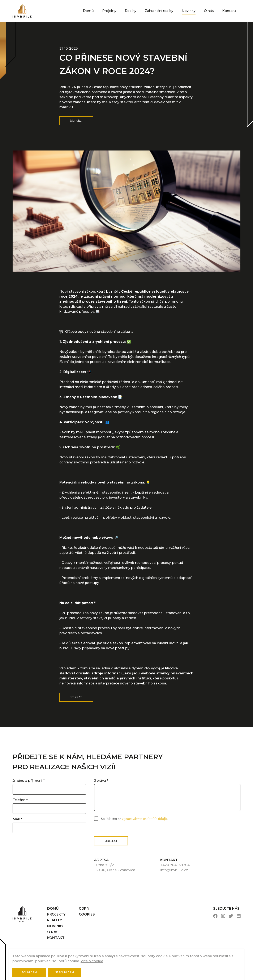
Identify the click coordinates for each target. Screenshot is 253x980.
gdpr (84, 909)
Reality (131, 11)
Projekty (109, 11)
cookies (87, 914)
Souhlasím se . (134, 819)
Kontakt (229, 11)
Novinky (189, 11)
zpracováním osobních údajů (144, 819)
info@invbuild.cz (174, 870)
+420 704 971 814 (175, 865)
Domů (88, 11)
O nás (209, 11)
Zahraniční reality (159, 11)
